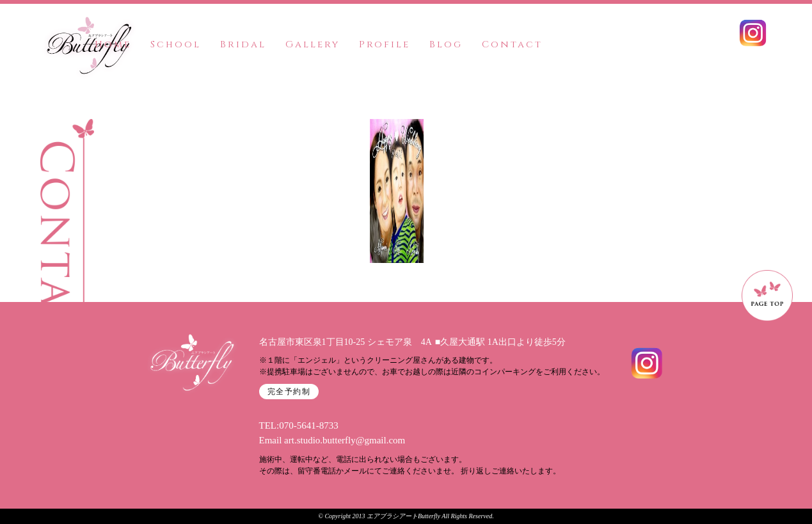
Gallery (313, 44)
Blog (446, 44)
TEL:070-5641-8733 (299, 425)
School (176, 44)
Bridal (243, 44)
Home (113, 44)
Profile (385, 44)
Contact (512, 44)
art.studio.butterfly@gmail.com (345, 440)
